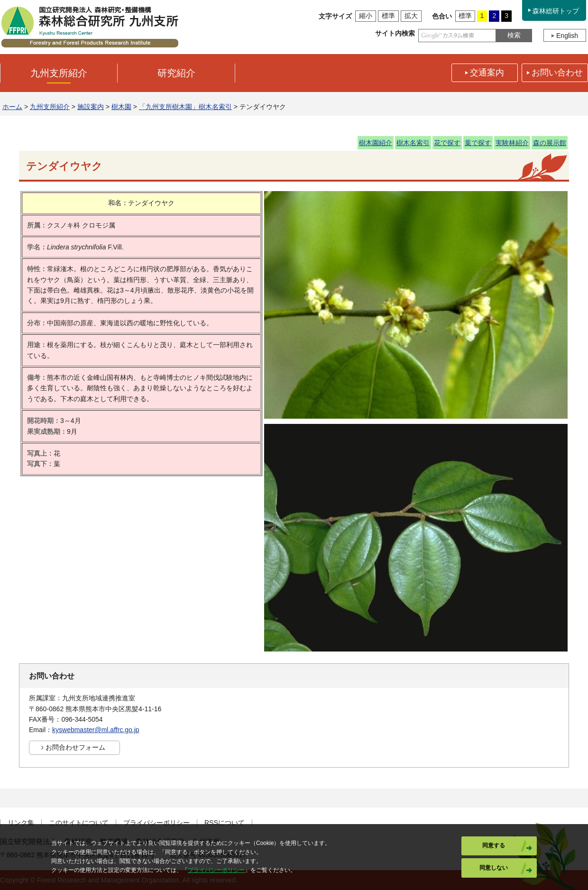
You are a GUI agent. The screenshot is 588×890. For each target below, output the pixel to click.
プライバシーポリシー (156, 823)
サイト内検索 (395, 33)
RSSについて (225, 823)
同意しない (494, 868)
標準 (388, 16)
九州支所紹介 (50, 107)
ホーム (12, 107)
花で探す (447, 143)
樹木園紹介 (376, 143)
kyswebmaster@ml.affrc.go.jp (96, 730)
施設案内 (91, 107)
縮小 (366, 16)
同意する (494, 845)
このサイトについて (79, 823)
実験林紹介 (512, 143)
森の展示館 (550, 143)
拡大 (411, 16)
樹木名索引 (413, 143)
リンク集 (21, 823)
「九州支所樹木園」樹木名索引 (185, 107)
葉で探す (478, 143)
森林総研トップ (556, 11)
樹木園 (121, 107)
